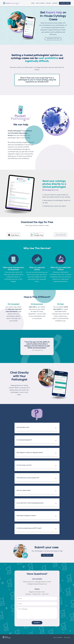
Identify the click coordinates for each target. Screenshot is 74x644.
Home (33, 3)
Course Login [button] (65, 3)
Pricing (48, 3)
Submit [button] (37, 626)
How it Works (40, 3)
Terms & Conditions (58, 641)
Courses (55, 3)
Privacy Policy (67, 641)
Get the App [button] (47, 558)
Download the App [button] (53, 39)
